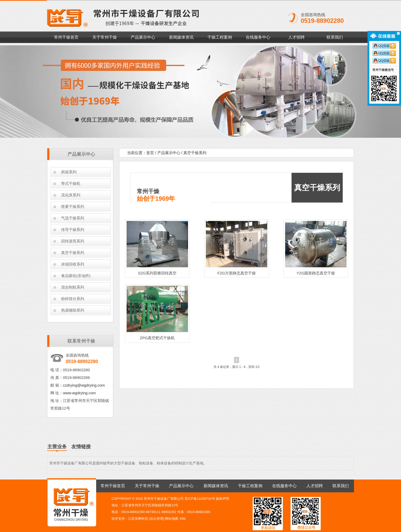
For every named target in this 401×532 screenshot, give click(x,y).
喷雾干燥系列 (73, 206)
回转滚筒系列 (73, 241)
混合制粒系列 (73, 287)
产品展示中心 (143, 37)
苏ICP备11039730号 (200, 499)
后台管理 (157, 519)
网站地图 (172, 519)
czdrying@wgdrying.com (84, 385)
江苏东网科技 (138, 519)
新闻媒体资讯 (181, 37)
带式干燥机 (71, 183)
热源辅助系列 (73, 310)
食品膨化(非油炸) (76, 276)
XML (183, 519)
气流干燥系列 (73, 218)
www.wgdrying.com (79, 393)
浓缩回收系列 (73, 264)
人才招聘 (296, 37)
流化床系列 (71, 195)
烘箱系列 (69, 172)
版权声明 (222, 499)
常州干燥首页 (66, 37)
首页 (150, 153)
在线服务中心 (258, 37)
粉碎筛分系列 (73, 299)
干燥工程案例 (220, 37)
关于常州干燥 (105, 37)
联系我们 (335, 37)
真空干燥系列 (73, 253)
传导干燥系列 (73, 230)
